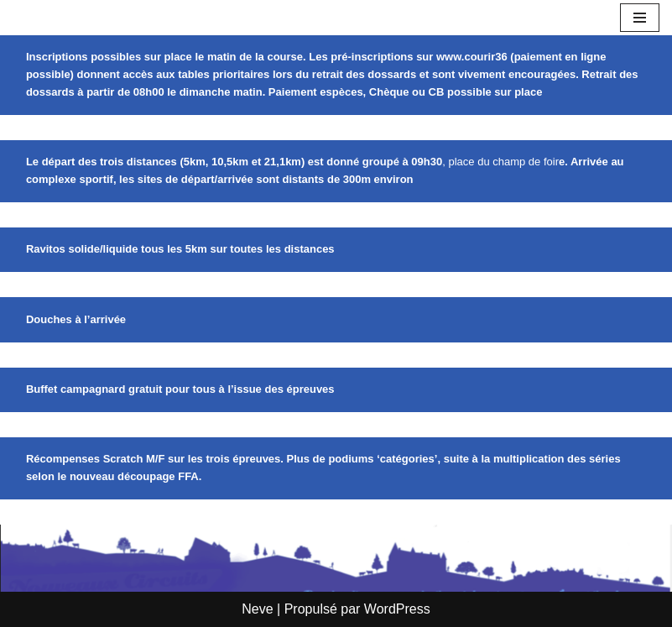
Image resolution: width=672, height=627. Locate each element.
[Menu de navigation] (640, 18)
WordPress (397, 609)
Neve (257, 609)
